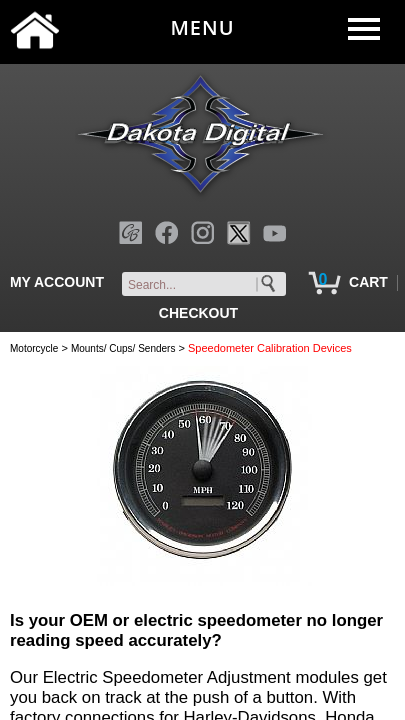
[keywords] (208, 285)
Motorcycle (34, 348)
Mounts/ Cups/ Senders (123, 348)
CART (368, 282)
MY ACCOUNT (57, 282)
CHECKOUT (198, 313)
